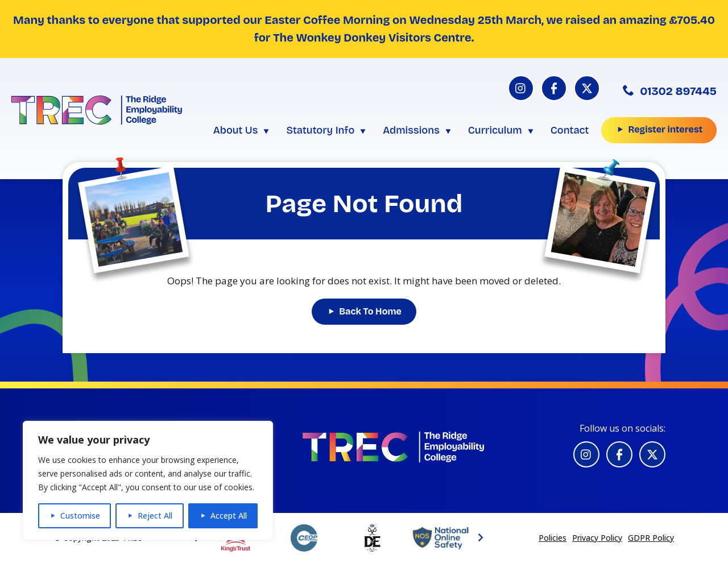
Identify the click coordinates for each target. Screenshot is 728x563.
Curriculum (495, 130)
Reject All (155, 516)
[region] (148, 481)
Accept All (229, 516)
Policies (553, 538)
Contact (570, 130)
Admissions (411, 130)
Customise (80, 516)
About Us (236, 130)
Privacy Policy (597, 538)
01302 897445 (670, 91)
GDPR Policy (651, 538)
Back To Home (370, 311)
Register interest (665, 129)
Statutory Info (320, 130)
